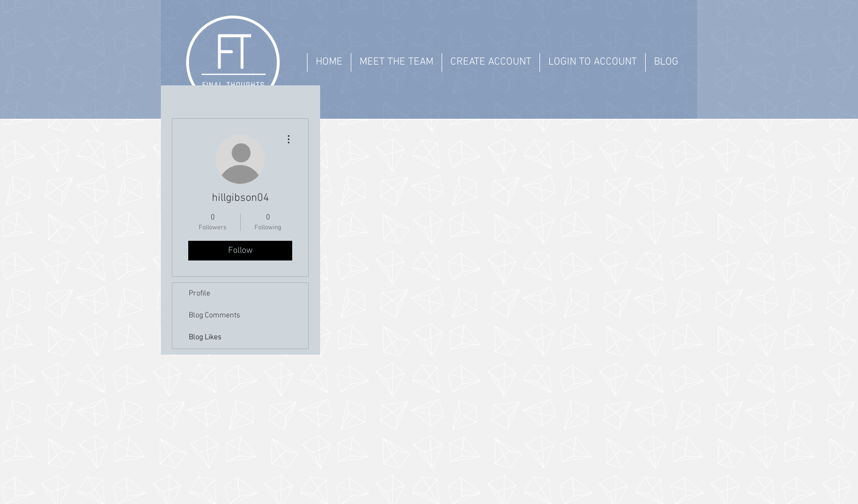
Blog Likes (205, 337)
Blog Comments (215, 315)
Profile (199, 294)
